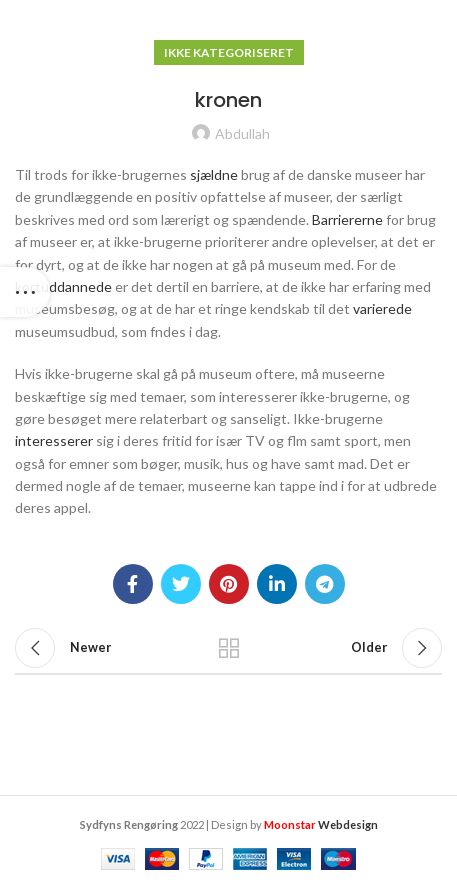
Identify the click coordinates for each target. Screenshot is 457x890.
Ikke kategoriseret (229, 52)
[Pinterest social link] (229, 584)
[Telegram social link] (325, 584)
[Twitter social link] (181, 584)
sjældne (214, 174)
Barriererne (347, 219)
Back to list (228, 648)
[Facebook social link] (133, 584)
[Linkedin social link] (277, 584)
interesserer (54, 440)
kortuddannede (63, 286)
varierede (382, 308)
